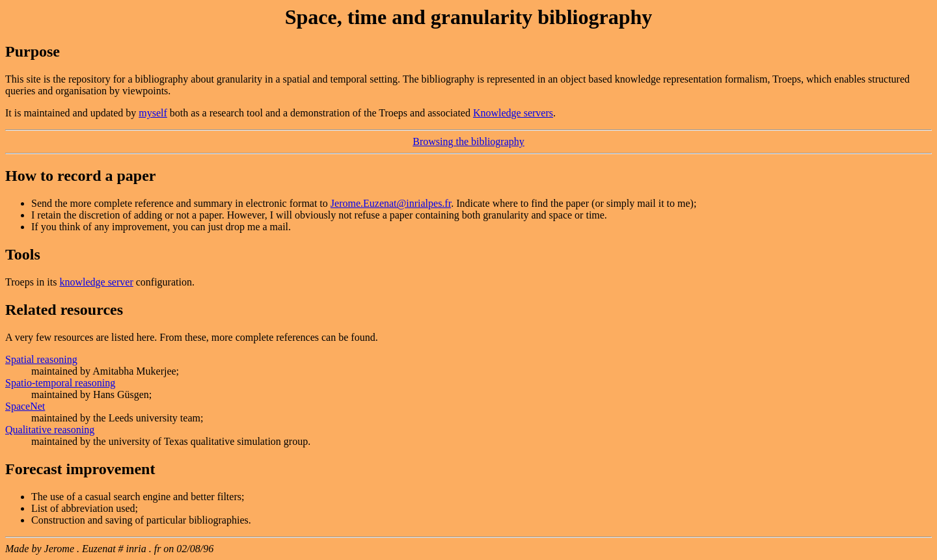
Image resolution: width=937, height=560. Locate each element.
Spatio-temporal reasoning (60, 383)
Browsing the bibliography (468, 141)
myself (153, 113)
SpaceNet (25, 406)
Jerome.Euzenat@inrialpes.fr (391, 203)
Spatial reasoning (41, 359)
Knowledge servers (513, 113)
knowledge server (96, 282)
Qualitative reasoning (50, 430)
